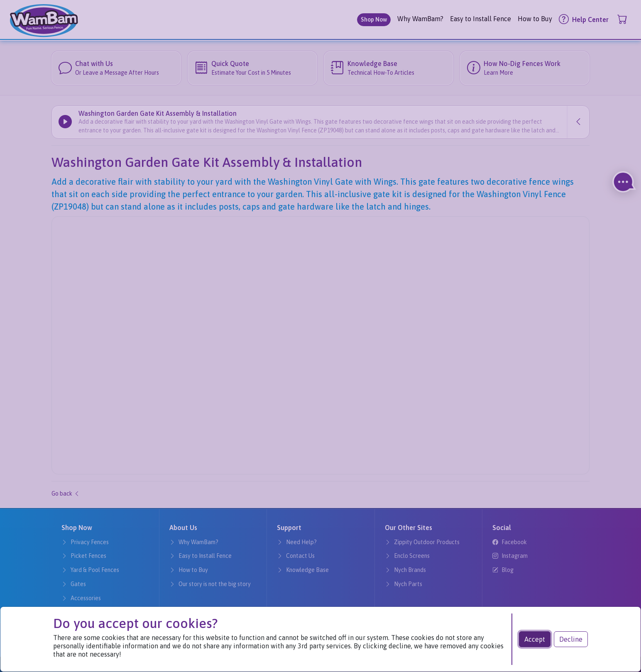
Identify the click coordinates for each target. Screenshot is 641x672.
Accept (535, 639)
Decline (571, 639)
